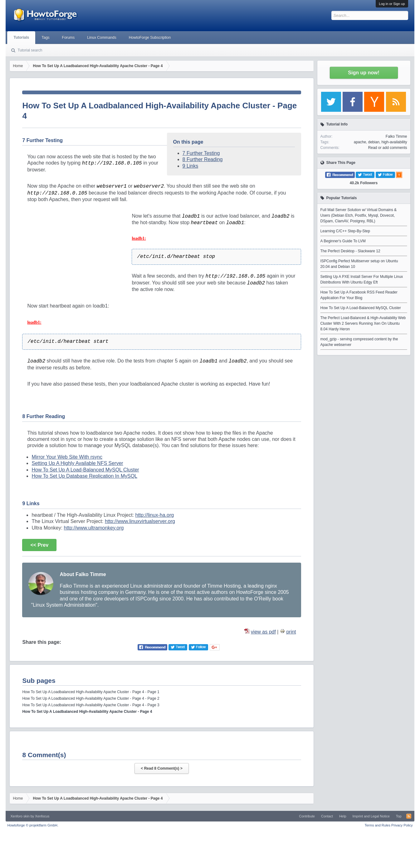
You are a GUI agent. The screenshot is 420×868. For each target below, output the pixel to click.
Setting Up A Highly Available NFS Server (77, 463)
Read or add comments (388, 148)
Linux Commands (102, 37)
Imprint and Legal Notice (371, 816)
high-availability (394, 142)
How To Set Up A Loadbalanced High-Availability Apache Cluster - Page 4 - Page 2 (91, 698)
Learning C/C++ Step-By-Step (345, 231)
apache (360, 142)
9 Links (190, 166)
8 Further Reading (203, 159)
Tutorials (21, 37)
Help (343, 816)
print (291, 632)
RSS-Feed (409, 816)
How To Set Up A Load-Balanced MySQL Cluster (85, 470)
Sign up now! (364, 73)
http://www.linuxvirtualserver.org (140, 521)
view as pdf (263, 632)
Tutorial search (30, 50)
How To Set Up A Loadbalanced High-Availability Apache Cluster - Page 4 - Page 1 (91, 692)
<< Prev (39, 545)
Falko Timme (396, 136)
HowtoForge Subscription (150, 37)
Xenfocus (42, 816)
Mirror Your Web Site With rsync (67, 457)
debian (374, 142)
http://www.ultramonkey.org (94, 528)
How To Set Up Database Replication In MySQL (84, 476)
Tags (45, 37)
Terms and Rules (377, 825)
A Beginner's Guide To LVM (343, 241)
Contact (327, 816)
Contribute (307, 816)
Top (399, 816)
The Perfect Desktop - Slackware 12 (350, 251)
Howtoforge (33, 825)
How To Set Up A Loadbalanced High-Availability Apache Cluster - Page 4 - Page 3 (91, 705)
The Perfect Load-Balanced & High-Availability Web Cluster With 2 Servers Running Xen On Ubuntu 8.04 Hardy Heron (363, 323)
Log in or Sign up (392, 4)
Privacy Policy (402, 825)
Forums (68, 37)
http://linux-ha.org (154, 515)
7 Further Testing (201, 153)
